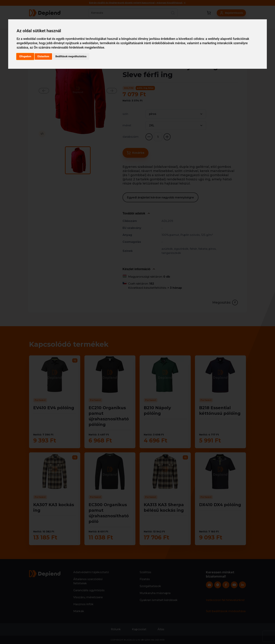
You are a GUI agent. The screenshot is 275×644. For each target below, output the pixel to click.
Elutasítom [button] (43, 56)
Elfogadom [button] (25, 56)
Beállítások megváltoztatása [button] (71, 56)
